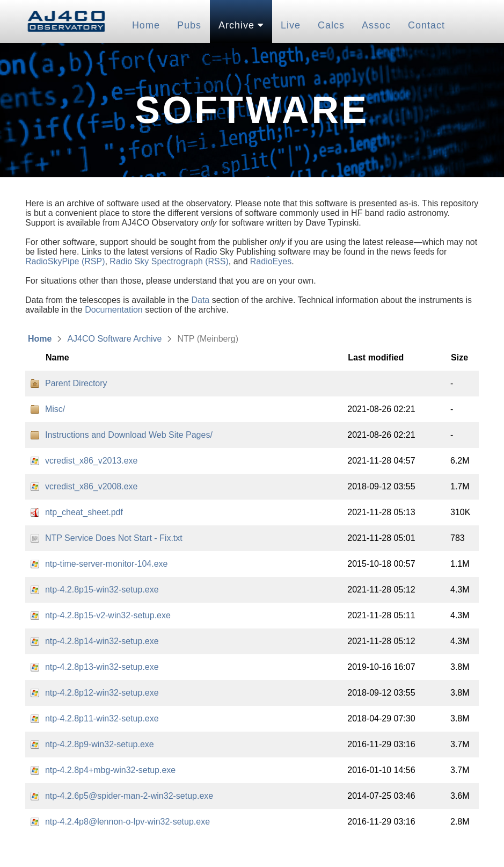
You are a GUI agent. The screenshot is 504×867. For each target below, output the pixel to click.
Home (146, 25)
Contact (426, 25)
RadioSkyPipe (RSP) (65, 261)
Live (291, 25)
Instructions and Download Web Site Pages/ (129, 435)
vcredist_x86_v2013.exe (92, 461)
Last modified (376, 357)
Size (459, 357)
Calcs (331, 25)
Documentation (114, 310)
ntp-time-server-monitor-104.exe (107, 564)
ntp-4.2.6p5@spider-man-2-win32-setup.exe (129, 796)
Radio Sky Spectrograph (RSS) (169, 261)
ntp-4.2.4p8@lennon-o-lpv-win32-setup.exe (127, 822)
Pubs (189, 25)
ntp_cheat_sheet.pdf (84, 512)
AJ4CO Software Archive (114, 339)
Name (57, 357)
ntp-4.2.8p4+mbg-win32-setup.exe (110, 770)
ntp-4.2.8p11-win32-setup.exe (102, 718)
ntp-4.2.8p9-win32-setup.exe (100, 744)
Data (200, 300)
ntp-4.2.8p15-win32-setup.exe (102, 590)
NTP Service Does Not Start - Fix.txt (114, 538)
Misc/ (55, 409)
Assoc (376, 25)
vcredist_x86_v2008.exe (92, 486)
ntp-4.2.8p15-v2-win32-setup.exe (108, 615)
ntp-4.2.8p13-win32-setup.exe (102, 667)
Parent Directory (76, 383)
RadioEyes (271, 261)
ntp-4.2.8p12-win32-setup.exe (102, 693)
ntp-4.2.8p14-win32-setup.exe (102, 641)
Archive (241, 25)
